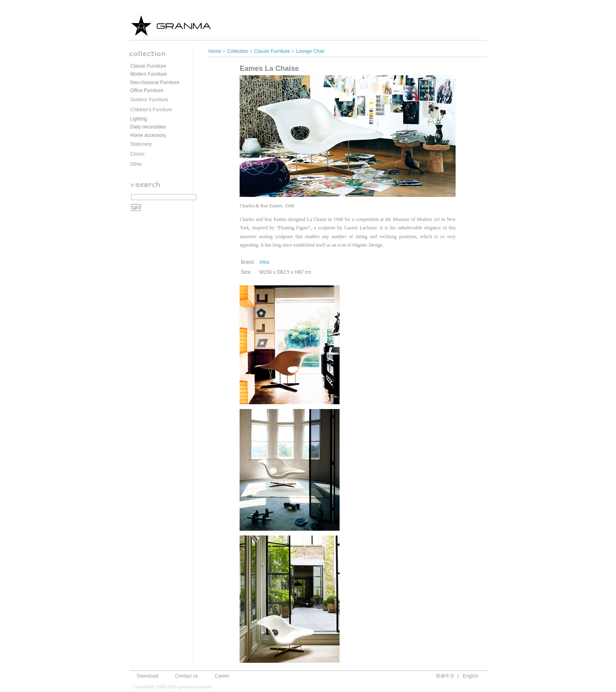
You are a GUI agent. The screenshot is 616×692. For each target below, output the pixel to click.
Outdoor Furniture (149, 100)
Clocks (138, 154)
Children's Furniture (151, 110)
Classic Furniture (148, 66)
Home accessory (148, 135)
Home (215, 51)
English (471, 676)
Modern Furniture (149, 74)
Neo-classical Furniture (155, 82)
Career (222, 676)
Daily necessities (148, 127)
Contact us (187, 676)
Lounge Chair (310, 51)
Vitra (264, 262)
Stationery (141, 144)
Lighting (139, 119)
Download (147, 676)
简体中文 (445, 676)
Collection (238, 51)
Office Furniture (147, 90)
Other (136, 164)
